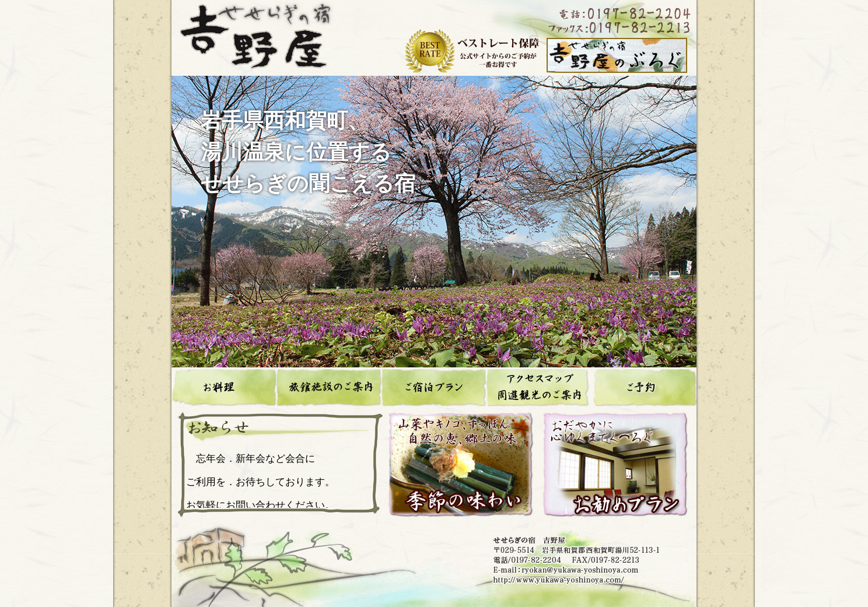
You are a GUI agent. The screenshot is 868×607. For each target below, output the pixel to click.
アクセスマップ (539, 388)
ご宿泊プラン (434, 388)
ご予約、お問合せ (644, 388)
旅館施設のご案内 (329, 388)
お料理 (224, 388)
